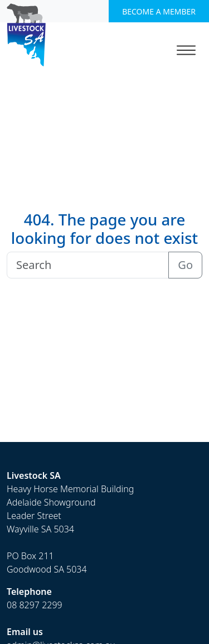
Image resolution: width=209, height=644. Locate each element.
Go (185, 265)
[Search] (88, 265)
